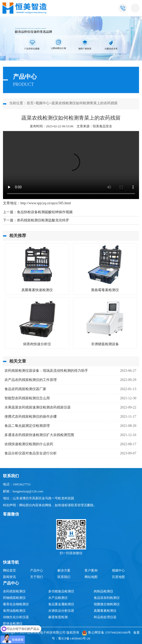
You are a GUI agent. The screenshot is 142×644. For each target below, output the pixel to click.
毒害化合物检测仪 (16, 604)
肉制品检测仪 (103, 591)
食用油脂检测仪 (14, 611)
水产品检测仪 (58, 598)
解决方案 (64, 570)
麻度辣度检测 (58, 617)
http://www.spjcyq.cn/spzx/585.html (46, 203)
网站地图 (91, 577)
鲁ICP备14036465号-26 (74, 638)
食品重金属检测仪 (61, 604)
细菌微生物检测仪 (107, 604)
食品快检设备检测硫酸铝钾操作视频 (45, 212)
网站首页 (9, 570)
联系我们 (64, 577)
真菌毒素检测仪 (105, 611)
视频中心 (43, 103)
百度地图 (118, 577)
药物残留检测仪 (14, 598)
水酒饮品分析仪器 (61, 611)
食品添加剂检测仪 (107, 598)
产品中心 (37, 570)
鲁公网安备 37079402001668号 (106, 632)
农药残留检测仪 (14, 591)
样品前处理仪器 (105, 617)
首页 (30, 103)
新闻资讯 (9, 577)
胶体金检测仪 (13, 624)
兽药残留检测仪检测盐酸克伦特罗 (43, 220)
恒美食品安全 (102, 126)
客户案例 (91, 570)
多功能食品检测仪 (61, 591)
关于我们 (37, 577)
